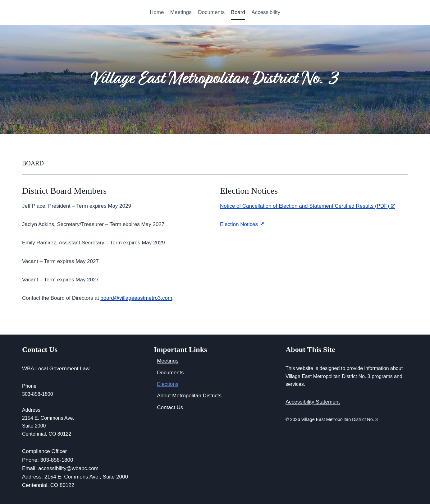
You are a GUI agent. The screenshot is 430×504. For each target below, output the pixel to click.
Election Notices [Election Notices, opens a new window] (242, 224)
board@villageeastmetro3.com (136, 298)
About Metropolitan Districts (189, 396)
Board (238, 12)
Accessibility (266, 12)
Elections (168, 384)
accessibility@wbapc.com (68, 468)
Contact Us (170, 407)
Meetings (181, 12)
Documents (211, 12)
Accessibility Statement (313, 402)
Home (157, 12)
